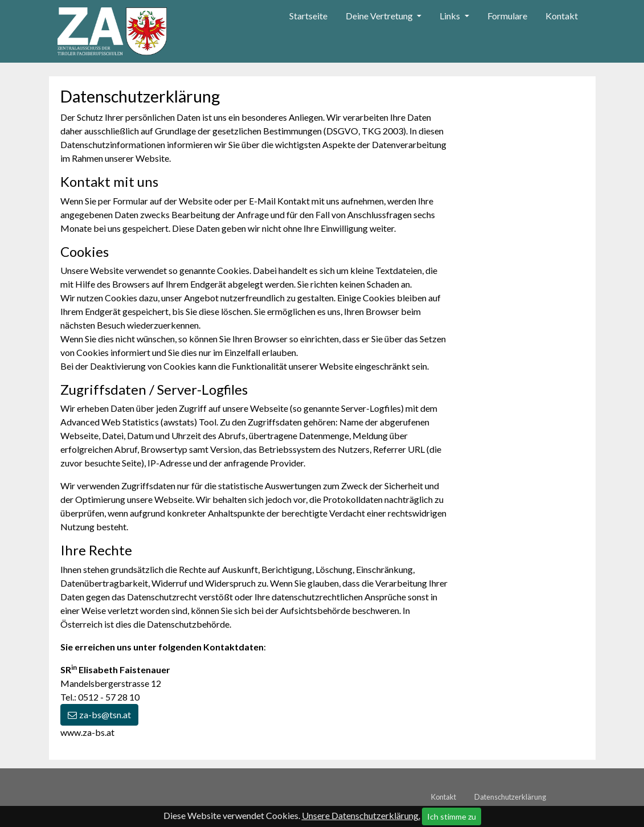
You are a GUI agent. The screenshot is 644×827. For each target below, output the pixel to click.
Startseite (308, 16)
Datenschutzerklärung (510, 797)
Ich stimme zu (452, 816)
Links (451, 16)
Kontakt (562, 16)
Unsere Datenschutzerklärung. (361, 815)
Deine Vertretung (380, 16)
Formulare (507, 16)
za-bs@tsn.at (105, 715)
